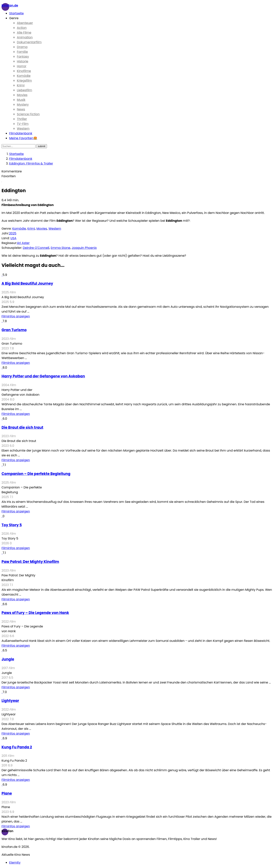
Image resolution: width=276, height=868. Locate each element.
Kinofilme (24, 71)
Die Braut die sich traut (22, 427)
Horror (22, 66)
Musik (21, 100)
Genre (14, 18)
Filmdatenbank (21, 133)
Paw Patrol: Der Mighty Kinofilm (30, 562)
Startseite (16, 13)
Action (22, 28)
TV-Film (23, 124)
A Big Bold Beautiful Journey (27, 283)
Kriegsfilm (24, 81)
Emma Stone (61, 248)
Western (23, 129)
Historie (23, 61)
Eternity (15, 863)
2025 (13, 233)
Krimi (21, 85)
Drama (22, 47)
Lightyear (10, 701)
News (21, 109)
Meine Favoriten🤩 (23, 138)
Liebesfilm (24, 90)
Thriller (22, 119)
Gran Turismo (14, 330)
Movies (22, 95)
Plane (7, 793)
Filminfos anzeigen (16, 316)
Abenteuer (25, 23)
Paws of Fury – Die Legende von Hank (35, 613)
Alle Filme (24, 33)
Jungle (8, 659)
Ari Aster (23, 243)
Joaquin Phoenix (84, 248)
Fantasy (23, 57)
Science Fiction (28, 114)
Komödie (24, 76)
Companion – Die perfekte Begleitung (36, 474)
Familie (22, 52)
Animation (25, 37)
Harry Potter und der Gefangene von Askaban (43, 376)
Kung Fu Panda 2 (17, 747)
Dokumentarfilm (29, 42)
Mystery (23, 105)
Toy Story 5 (12, 525)
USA (13, 238)
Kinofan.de (10, 5)
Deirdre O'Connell (36, 248)
